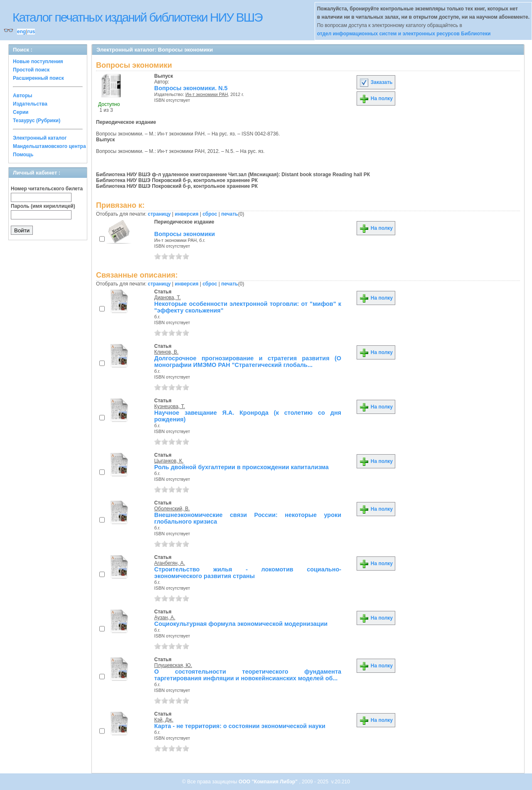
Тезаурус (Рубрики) (37, 121)
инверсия (187, 214)
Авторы (23, 96)
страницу (159, 214)
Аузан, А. (165, 618)
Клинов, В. (166, 352)
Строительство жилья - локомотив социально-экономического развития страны (248, 573)
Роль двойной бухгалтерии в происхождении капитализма (241, 467)
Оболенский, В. (172, 509)
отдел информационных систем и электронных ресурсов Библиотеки (404, 34)
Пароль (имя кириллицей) (43, 206)
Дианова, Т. (167, 298)
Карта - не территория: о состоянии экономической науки (240, 726)
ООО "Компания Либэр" (269, 782)
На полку (376, 98)
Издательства (30, 104)
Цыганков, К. (169, 461)
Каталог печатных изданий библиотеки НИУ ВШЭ (137, 17)
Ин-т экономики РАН (207, 94)
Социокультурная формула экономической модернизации (241, 624)
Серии (21, 112)
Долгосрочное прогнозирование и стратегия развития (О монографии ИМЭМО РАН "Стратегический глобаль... (248, 362)
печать (230, 214)
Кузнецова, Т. (170, 406)
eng (21, 32)
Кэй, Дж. (164, 720)
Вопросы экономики (185, 234)
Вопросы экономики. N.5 (191, 88)
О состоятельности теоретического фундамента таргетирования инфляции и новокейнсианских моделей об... (248, 675)
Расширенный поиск (38, 78)
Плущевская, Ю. (173, 665)
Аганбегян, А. (170, 563)
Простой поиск (31, 70)
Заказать (376, 82)
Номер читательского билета (47, 189)
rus (31, 32)
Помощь (23, 155)
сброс (210, 214)
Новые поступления (38, 62)
